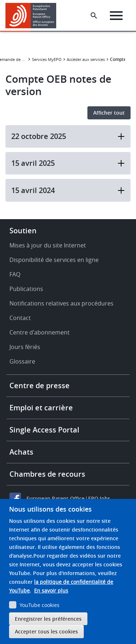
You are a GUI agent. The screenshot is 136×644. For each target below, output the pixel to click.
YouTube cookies (40, 605)
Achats (21, 452)
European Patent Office (55, 498)
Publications (26, 289)
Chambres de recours (47, 474)
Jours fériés (25, 347)
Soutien (23, 231)
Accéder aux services (86, 59)
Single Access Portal (44, 430)
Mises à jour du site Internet (48, 245)
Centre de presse (40, 385)
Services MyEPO (47, 59)
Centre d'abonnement (40, 332)
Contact (20, 318)
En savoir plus (51, 590)
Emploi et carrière (41, 408)
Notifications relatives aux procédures (61, 303)
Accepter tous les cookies (46, 631)
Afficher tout (109, 113)
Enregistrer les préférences (48, 619)
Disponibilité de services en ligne (54, 260)
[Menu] (116, 16)
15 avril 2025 (68, 163)
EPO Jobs (99, 498)
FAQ (15, 274)
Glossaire (22, 361)
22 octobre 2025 (68, 136)
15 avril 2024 (68, 190)
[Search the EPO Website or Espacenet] (94, 16)
